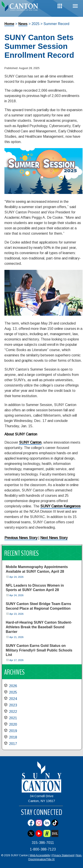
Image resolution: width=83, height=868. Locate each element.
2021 (13, 718)
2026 (13, 686)
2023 (13, 705)
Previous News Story (21, 538)
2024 (13, 699)
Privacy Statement (63, 855)
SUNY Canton (30, 442)
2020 (13, 724)
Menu (75, 6)
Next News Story (54, 538)
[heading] (21, 8)
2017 (13, 744)
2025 (13, 692)
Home (9, 24)
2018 (13, 737)
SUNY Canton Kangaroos (60, 506)
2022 (13, 712)
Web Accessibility (40, 855)
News (23, 24)
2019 (13, 731)
